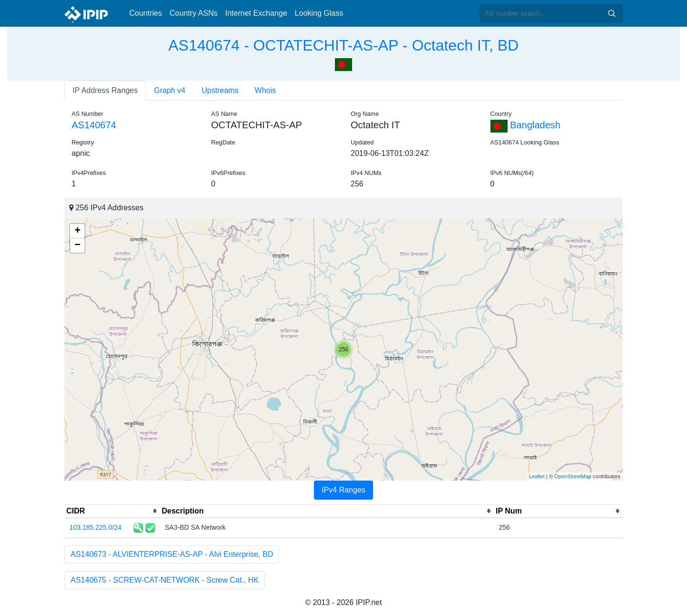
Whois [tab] (265, 90)
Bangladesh (526, 125)
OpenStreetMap (573, 476)
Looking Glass (319, 13)
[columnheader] (112, 511)
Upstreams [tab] (220, 90)
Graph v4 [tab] (170, 90)
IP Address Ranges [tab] (105, 90)
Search (612, 13)
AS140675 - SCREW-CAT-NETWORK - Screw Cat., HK (165, 580)
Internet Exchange (256, 13)
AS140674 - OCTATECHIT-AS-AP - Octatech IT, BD (343, 45)
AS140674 (94, 125)
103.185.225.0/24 (96, 527)
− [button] (78, 246)
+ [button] (78, 231)
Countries (146, 13)
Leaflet (537, 476)
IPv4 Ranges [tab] (343, 490)
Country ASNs (193, 13)
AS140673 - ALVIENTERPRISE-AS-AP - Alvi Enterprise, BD (172, 554)
